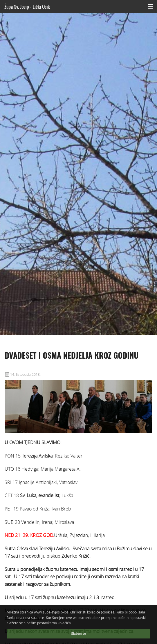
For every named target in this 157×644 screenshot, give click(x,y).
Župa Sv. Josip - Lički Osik (27, 7)
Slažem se (78, 634)
